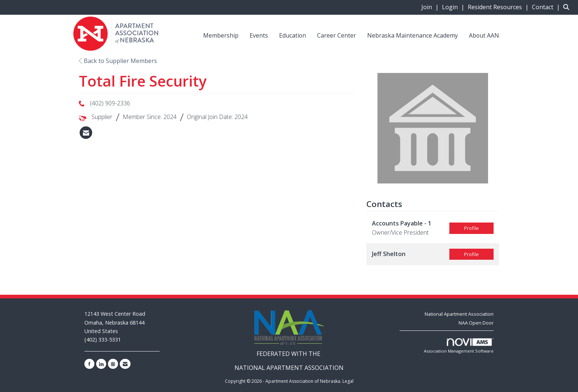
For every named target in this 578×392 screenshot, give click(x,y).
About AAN (484, 35)
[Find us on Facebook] (89, 364)
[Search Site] (568, 7)
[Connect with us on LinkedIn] (101, 364)
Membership (221, 35)
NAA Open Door (476, 323)
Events (259, 35)
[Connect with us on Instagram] (113, 364)
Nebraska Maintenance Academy (412, 35)
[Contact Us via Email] (125, 364)
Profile (471, 228)
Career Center (337, 35)
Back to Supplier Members (118, 61)
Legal (348, 381)
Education (293, 35)
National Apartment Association (459, 314)
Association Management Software (459, 346)
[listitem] (431, 7)
